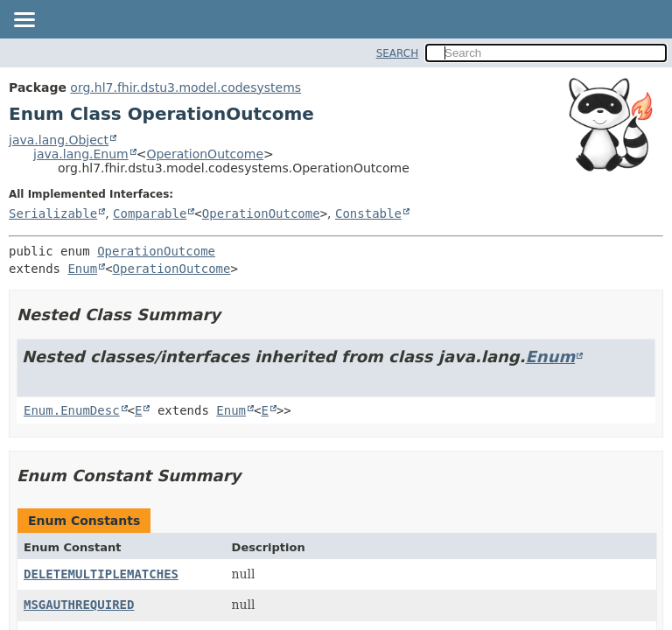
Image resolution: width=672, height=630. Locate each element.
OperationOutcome (205, 154)
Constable (368, 213)
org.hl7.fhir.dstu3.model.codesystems (185, 87)
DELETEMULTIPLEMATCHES (101, 574)
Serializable (53, 213)
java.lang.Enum (81, 154)
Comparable (150, 213)
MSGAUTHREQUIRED (79, 605)
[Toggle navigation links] (24, 21)
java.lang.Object (59, 140)
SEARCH (398, 53)
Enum (82, 269)
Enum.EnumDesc (72, 410)
